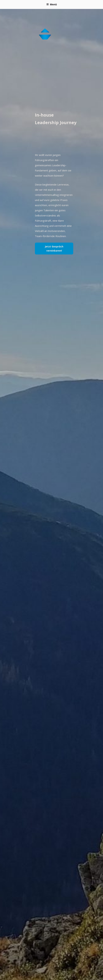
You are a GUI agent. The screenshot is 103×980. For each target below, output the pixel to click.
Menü (52, 4)
